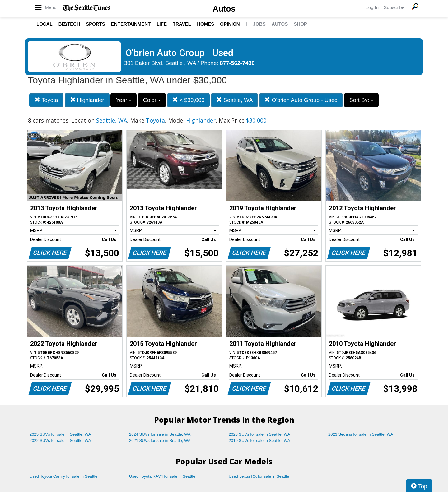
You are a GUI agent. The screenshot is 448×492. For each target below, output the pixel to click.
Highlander (87, 100)
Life (162, 24)
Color (152, 100)
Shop (300, 24)
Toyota (46, 100)
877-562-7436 (237, 63)
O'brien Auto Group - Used (301, 100)
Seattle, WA (234, 100)
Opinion (230, 24)
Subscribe (394, 7)
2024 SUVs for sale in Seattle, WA (160, 434)
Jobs (259, 24)
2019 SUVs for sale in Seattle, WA (259, 441)
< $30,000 (189, 100)
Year (123, 100)
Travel (182, 24)
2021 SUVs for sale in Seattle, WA (160, 441)
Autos (224, 9)
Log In (372, 7)
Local (44, 24)
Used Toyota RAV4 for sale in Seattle (162, 476)
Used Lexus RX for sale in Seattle (259, 476)
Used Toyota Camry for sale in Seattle (63, 476)
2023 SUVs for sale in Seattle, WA (259, 434)
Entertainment (131, 24)
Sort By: (361, 100)
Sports (96, 24)
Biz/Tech (69, 24)
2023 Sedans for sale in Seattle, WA (361, 434)
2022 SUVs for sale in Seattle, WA (60, 441)
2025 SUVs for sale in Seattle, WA (60, 434)
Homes (205, 24)
